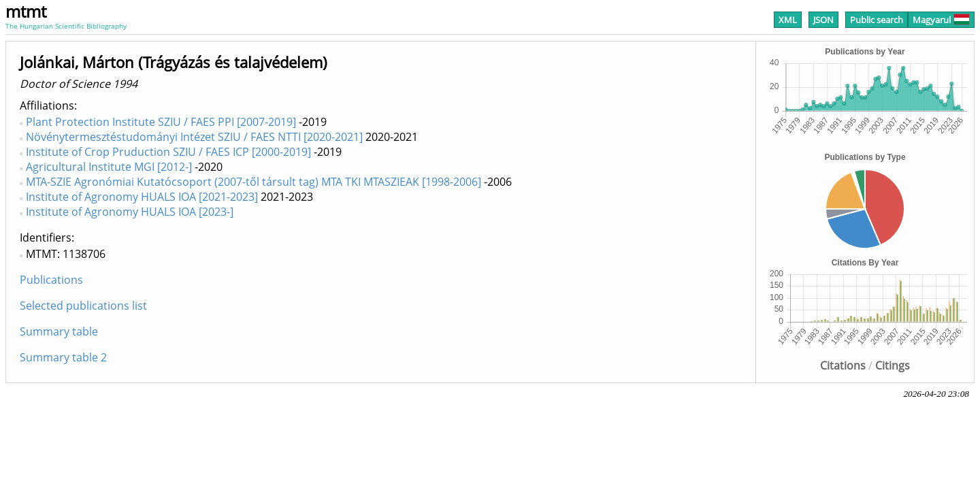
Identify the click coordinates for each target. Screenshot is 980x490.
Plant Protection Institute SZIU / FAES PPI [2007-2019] (161, 122)
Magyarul (941, 20)
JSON (823, 20)
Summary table (59, 331)
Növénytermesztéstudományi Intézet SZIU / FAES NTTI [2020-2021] (194, 137)
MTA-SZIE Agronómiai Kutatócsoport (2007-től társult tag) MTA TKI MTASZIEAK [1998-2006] (254, 182)
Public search (877, 20)
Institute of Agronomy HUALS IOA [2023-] (130, 212)
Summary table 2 (63, 357)
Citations (843, 365)
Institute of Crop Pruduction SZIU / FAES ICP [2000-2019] (168, 152)
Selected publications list (83, 306)
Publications (51, 280)
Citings (893, 365)
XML (788, 20)
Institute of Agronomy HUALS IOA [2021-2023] (142, 197)
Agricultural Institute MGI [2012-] (109, 167)
